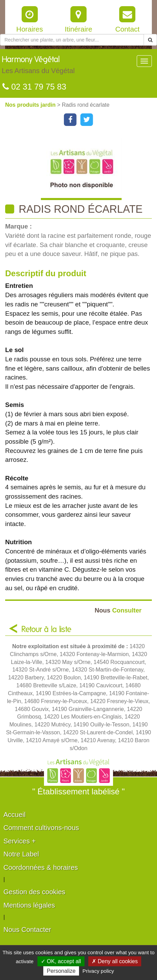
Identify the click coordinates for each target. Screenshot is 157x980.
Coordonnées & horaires (41, 867)
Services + (20, 841)
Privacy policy (98, 971)
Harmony (38, 67)
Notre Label (21, 854)
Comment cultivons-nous (41, 828)
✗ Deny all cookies (115, 961)
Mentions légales (29, 905)
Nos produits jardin (31, 105)
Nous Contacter (27, 930)
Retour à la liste (46, 630)
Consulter (118, 610)
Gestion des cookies (34, 892)
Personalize (61, 971)
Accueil (14, 815)
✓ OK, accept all (61, 961)
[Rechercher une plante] (72, 40)
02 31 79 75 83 (34, 87)
